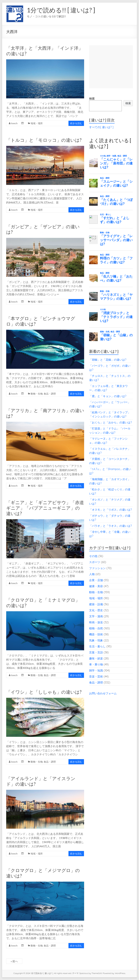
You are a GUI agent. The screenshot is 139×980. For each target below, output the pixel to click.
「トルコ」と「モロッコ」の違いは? (44, 140)
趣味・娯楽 (96, 658)
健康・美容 (96, 586)
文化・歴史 (96, 610)
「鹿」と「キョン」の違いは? (108, 396)
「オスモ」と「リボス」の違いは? (110, 510)
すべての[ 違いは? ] (101, 127)
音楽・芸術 (96, 676)
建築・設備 (96, 604)
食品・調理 (50, 394)
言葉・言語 (96, 652)
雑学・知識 (96, 670)
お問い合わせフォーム (103, 693)
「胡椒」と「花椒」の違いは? (108, 360)
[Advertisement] (111, 67)
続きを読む (76, 123)
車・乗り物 (96, 664)
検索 (92, 99)
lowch (14, 123)
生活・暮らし (97, 646)
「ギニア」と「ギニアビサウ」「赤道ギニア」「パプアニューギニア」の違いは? (45, 508)
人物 (92, 574)
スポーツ (95, 562)
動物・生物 (37, 394)
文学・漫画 (96, 616)
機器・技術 (96, 634)
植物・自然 (96, 628)
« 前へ (14, 961)
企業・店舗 (96, 580)
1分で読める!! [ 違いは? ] (61, 10)
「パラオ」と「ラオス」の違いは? (110, 526)
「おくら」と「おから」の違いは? (110, 422)
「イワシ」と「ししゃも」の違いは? (44, 692)
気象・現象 (96, 640)
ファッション (97, 568)
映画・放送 (96, 622)
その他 (93, 556)
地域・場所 (37, 123)
